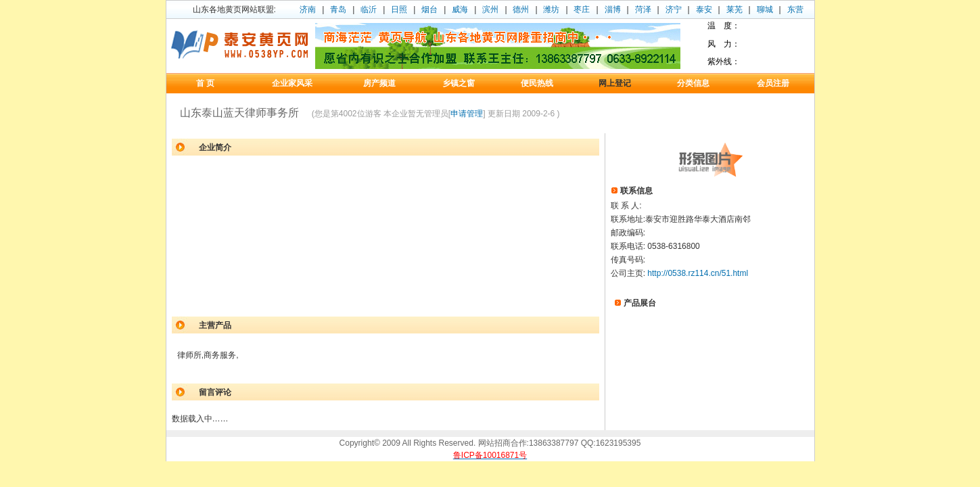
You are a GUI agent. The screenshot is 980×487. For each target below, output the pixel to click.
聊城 (765, 9)
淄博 (613, 9)
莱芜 (734, 9)
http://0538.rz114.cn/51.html (698, 273)
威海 (460, 9)
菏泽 (643, 9)
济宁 (674, 9)
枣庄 (582, 9)
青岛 (338, 9)
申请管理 (467, 114)
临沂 (369, 9)
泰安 (704, 9)
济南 (308, 9)
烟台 (429, 9)
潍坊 (551, 9)
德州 (521, 9)
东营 (795, 9)
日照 (399, 9)
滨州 (490, 9)
